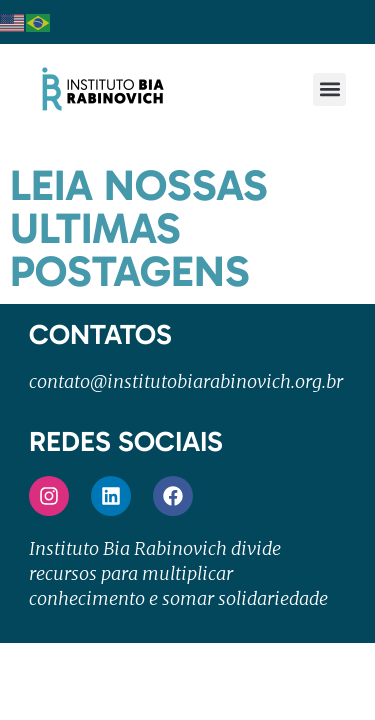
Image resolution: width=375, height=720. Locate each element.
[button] (329, 89)
